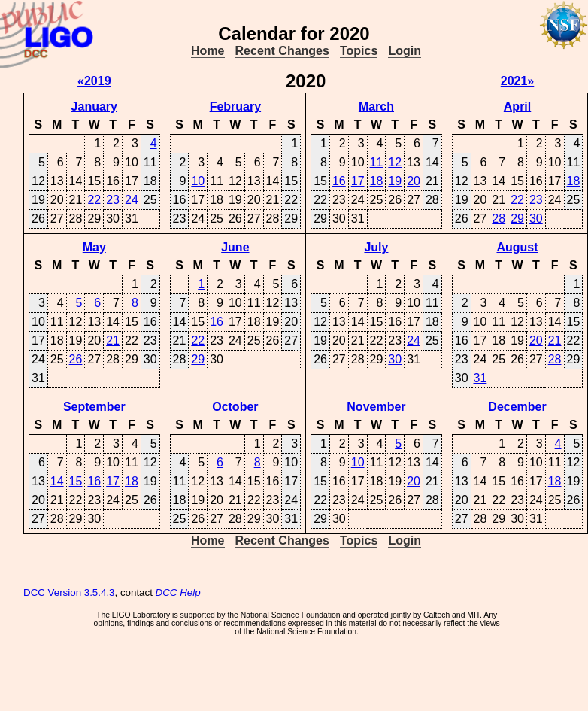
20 (414, 181)
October (235, 407)
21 (113, 340)
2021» (518, 81)
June (235, 247)
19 (395, 181)
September (94, 407)
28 (499, 219)
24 (132, 200)
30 (536, 219)
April (517, 106)
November (376, 407)
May (94, 247)
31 (480, 378)
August (517, 247)
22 (94, 200)
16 (339, 181)
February (235, 106)
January (94, 106)
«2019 (94, 81)
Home (208, 51)
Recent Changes (282, 51)
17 (358, 181)
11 (377, 162)
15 (76, 481)
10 (198, 181)
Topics (359, 51)
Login (405, 51)
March (376, 106)
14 (57, 481)
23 (113, 200)
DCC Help (178, 592)
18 (377, 181)
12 (395, 162)
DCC (34, 592)
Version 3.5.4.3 (82, 592)
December (517, 407)
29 (517, 219)
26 (76, 359)
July (376, 247)
